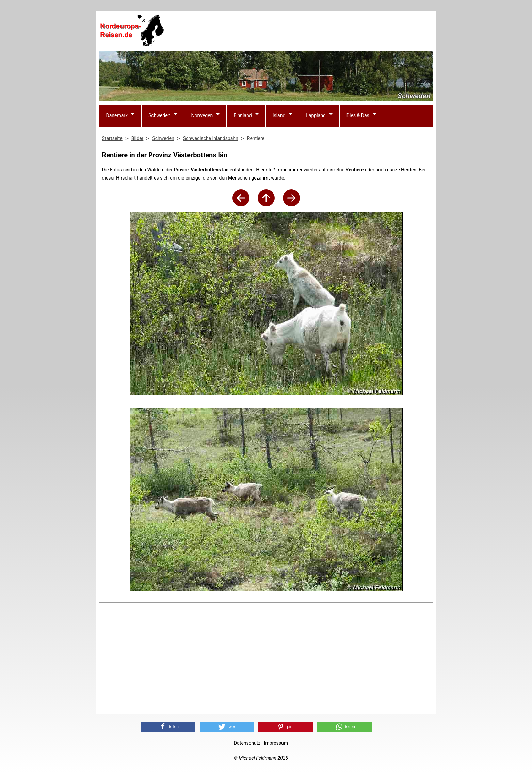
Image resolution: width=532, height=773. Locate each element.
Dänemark (117, 115)
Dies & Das (358, 115)
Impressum (276, 743)
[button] (168, 727)
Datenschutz (247, 743)
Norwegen (202, 115)
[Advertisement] (309, 31)
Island (279, 115)
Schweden (159, 115)
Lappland (316, 115)
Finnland (243, 115)
